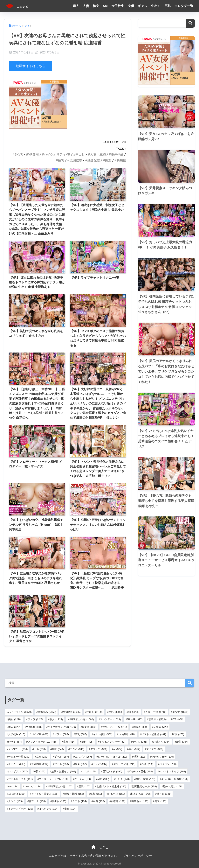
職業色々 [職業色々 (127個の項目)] (140, 801)
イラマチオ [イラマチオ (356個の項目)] (18, 749)
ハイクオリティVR (57, 154)
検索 (191, 23)
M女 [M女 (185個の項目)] (103, 779)
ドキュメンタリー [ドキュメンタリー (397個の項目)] (113, 742)
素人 (76, 6)
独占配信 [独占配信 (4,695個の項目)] (71, 712)
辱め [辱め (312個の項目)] (134, 749)
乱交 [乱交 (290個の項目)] (42, 757)
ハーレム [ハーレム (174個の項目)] (33, 786)
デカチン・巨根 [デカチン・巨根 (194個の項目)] (140, 771)
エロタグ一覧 (184, 6)
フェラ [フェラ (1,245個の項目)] (36, 719)
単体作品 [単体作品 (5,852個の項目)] (47, 712)
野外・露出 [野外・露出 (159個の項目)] (173, 786)
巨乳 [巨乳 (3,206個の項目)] (115, 712)
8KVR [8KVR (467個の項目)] (15, 742)
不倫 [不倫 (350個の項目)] (40, 749)
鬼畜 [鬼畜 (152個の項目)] (96, 794)
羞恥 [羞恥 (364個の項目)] (182, 742)
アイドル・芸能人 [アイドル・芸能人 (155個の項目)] (45, 794)
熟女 (96, 6)
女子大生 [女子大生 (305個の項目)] (155, 749)
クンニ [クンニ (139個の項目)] (15, 801)
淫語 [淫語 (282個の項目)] (139, 757)
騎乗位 (121, 160)
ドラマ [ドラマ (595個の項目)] (61, 734)
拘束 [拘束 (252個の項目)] (81, 764)
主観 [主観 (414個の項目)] (69, 742)
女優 (131, 6)
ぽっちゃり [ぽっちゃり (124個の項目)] (49, 809)
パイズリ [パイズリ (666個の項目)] (40, 734)
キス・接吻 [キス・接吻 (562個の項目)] (103, 734)
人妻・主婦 (98, 154)
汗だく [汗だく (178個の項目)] (122, 779)
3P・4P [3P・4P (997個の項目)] (135, 719)
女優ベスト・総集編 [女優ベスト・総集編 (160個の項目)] (111, 786)
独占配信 (93, 160)
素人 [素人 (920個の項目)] (14, 727)
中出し (156, 6)
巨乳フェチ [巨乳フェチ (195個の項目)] (112, 771)
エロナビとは (58, 856)
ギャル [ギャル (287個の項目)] (61, 757)
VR (124, 142)
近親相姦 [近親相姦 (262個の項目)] (40, 764)
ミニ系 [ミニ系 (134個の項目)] (79, 801)
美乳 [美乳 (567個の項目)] (81, 734)
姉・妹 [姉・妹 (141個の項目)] (164, 794)
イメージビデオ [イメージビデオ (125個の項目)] (20, 809)
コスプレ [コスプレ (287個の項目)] (83, 757)
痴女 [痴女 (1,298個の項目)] (15, 719)
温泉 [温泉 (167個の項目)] (84, 786)
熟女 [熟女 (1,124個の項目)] (56, 719)
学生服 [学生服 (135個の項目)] (59, 801)
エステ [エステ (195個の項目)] (89, 771)
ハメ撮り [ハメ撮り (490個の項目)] (127, 734)
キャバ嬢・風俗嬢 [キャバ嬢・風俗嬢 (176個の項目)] (175, 779)
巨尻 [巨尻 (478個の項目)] (178, 734)
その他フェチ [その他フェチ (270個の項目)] (163, 757)
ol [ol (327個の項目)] (118, 749)
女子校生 (118, 6)
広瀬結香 (76, 160)
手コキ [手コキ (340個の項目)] (77, 749)
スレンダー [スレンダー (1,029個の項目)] (110, 719)
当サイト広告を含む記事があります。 (94, 856)
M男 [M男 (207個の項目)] (40, 771)
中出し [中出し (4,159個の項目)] (95, 712)
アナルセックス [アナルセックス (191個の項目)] (20, 779)
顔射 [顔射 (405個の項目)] (87, 742)
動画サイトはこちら (31, 66)
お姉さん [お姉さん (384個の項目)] (162, 742)
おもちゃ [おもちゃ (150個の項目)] (117, 794)
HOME (99, 847)
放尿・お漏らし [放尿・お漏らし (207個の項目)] (64, 771)
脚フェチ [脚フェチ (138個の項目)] (37, 801)
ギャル (143, 6)
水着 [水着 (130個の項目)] (99, 801)
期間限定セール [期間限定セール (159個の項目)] (144, 786)
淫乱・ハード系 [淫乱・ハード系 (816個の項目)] (115, 727)
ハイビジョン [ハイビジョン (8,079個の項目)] (20, 712)
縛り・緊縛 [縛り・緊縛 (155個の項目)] (74, 794)
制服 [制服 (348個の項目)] (58, 749)
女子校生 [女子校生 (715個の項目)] (17, 734)
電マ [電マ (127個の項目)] (160, 801)
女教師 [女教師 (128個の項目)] (118, 801)
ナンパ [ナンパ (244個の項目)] (100, 764)
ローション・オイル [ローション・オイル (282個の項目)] (113, 757)
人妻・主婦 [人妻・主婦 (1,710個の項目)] (156, 712)
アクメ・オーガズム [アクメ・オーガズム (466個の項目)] (43, 742)
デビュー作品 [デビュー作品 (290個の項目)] (19, 757)
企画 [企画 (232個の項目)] (147, 764)
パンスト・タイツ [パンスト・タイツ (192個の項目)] (172, 771)
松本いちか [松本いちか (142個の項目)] (141, 794)
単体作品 (117, 154)
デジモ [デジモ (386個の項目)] (140, 742)
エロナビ (21, 6)
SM (105, 6)
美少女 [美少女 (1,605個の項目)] (180, 712)
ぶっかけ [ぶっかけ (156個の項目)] (17, 794)
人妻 (86, 6)
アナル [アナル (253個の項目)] (61, 764)
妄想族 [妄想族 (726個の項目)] (161, 727)
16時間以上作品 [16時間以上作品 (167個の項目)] (60, 786)
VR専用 (33, 154)
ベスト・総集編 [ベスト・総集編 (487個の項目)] (154, 734)
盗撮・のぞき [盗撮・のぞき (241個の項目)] (124, 764)
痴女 (108, 160)
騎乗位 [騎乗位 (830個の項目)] (89, 727)
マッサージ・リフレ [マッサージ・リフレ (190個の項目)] (54, 779)
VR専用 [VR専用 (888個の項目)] (34, 727)
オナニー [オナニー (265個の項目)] (17, 764)
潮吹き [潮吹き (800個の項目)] (140, 727)
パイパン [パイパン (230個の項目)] (168, 764)
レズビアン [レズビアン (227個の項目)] (18, 771)
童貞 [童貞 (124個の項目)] (70, 809)
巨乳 (168, 6)
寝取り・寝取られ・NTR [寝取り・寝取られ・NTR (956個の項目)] (166, 719)
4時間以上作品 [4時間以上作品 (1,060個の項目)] (81, 719)
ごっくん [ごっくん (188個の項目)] (83, 779)
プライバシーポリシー (137, 856)
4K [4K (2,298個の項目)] (134, 712)
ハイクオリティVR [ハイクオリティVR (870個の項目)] (62, 727)
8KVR (19, 154)
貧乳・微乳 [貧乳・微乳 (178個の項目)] (145, 779)
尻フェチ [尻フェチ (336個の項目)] (99, 749)
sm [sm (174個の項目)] (13, 786)
